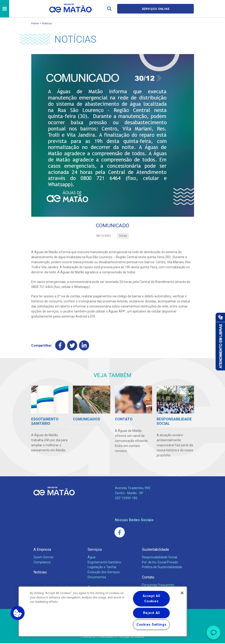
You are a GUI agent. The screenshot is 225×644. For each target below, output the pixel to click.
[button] (18, 613)
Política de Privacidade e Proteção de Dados (113, 637)
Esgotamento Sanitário (104, 563)
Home (35, 23)
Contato (148, 578)
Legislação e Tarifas (102, 568)
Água (92, 558)
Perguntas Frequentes (158, 585)
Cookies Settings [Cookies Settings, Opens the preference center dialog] (151, 625)
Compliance (42, 563)
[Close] (182, 593)
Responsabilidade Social (160, 558)
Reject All (151, 613)
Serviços (95, 550)
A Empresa (42, 550)
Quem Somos (43, 558)
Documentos (97, 578)
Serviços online (156, 9)
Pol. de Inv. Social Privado (160, 563)
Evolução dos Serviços (104, 573)
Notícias (47, 23)
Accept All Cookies (151, 599)
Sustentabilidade (156, 550)
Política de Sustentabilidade (162, 568)
